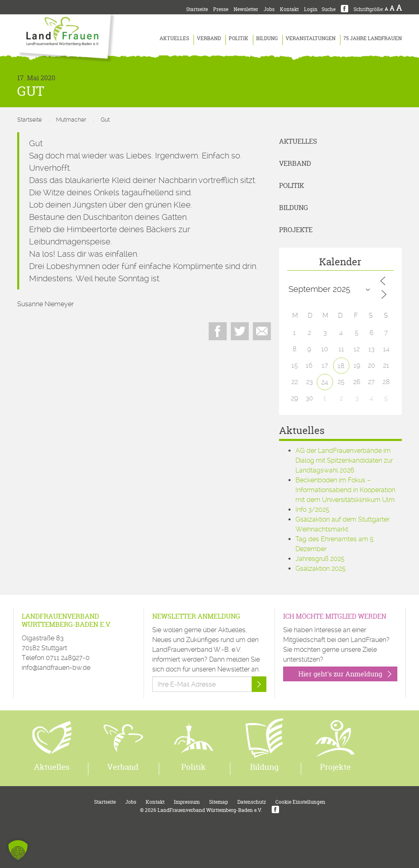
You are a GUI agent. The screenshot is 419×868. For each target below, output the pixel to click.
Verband (209, 38)
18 (341, 366)
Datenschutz (252, 802)
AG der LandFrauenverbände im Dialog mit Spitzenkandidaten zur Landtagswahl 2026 (344, 460)
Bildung (267, 38)
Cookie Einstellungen (300, 802)
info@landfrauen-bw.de (56, 668)
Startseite (197, 9)
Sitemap (219, 802)
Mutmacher (71, 120)
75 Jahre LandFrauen (373, 38)
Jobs (269, 9)
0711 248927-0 (68, 658)
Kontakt (289, 9)
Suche (329, 9)
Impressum (187, 802)
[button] (18, 850)
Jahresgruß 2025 (320, 559)
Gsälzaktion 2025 (321, 568)
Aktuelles (174, 38)
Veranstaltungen (311, 38)
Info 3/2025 (312, 510)
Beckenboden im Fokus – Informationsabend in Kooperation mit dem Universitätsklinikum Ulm (345, 490)
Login (311, 9)
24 (325, 382)
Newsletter (246, 9)
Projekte (296, 230)
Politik (239, 38)
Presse (221, 9)
